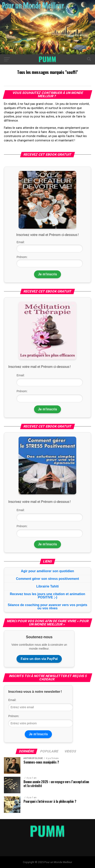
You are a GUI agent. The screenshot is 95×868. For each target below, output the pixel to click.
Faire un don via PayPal (39, 659)
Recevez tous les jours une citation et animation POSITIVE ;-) (47, 596)
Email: (21, 242)
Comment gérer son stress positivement (48, 579)
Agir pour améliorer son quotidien (48, 571)
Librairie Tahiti (47, 586)
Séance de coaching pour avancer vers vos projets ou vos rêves (48, 607)
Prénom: (22, 257)
